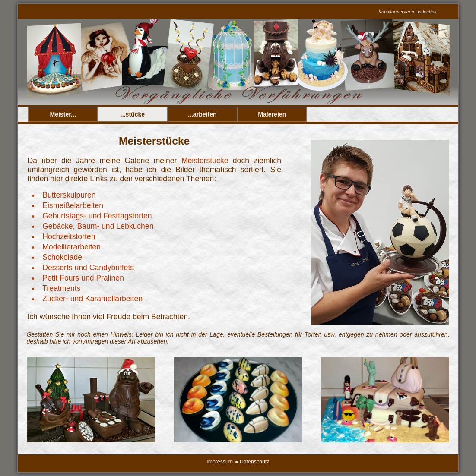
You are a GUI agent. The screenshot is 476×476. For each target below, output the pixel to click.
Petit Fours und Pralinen (83, 278)
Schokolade (62, 257)
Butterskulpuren (69, 195)
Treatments (61, 288)
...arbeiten (202, 114)
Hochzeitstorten (69, 236)
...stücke (133, 114)
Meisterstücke (205, 161)
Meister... (63, 114)
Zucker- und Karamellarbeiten (92, 299)
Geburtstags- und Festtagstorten (97, 216)
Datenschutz (254, 462)
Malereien (272, 114)
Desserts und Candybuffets (88, 268)
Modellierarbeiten (71, 247)
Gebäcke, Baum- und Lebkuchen (98, 226)
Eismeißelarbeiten (73, 205)
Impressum (220, 462)
